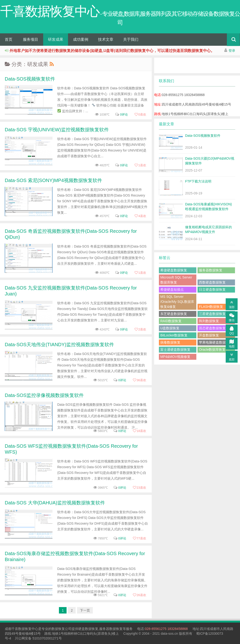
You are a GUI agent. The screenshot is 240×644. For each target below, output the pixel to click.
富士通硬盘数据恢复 (175, 350)
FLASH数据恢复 (211, 307)
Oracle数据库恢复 (212, 350)
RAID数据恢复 (171, 321)
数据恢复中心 (28, 629)
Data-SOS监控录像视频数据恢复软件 (44, 395)
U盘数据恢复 (170, 328)
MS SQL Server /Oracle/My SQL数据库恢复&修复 (177, 302)
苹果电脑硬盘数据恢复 (216, 342)
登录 (232, 51)
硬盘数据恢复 (88, 629)
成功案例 (81, 39)
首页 (9, 39)
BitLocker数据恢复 (174, 335)
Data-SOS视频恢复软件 (30, 79)
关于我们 (131, 39)
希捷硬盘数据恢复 (174, 270)
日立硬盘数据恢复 (212, 289)
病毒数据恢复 (170, 342)
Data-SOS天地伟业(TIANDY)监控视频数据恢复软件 (59, 345)
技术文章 (106, 39)
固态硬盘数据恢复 (212, 328)
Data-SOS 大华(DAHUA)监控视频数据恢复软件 (55, 503)
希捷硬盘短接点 (172, 289)
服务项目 (31, 39)
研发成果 (56, 39)
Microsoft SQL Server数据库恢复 (176, 280)
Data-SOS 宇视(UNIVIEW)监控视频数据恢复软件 (57, 130)
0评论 (124, 114)
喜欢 (140, 114)
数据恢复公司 (62, 629)
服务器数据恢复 (211, 270)
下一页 (85, 610)
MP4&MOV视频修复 (175, 357)
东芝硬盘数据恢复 (174, 314)
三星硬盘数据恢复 (212, 314)
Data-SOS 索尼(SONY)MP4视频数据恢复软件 (53, 180)
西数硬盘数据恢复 (212, 282)
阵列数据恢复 (209, 321)
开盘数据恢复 (209, 335)
